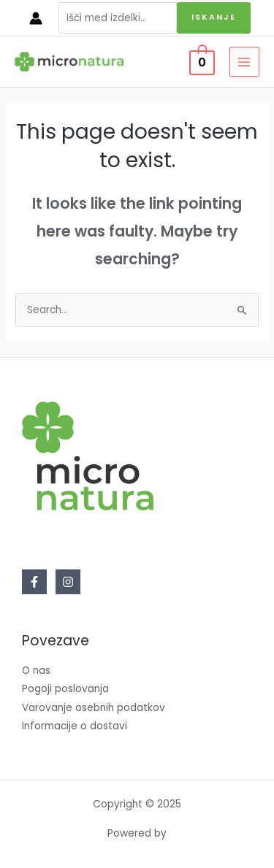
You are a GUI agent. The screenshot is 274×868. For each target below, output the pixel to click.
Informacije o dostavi (75, 726)
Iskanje (214, 17)
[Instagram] (68, 582)
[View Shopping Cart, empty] (202, 62)
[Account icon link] (36, 18)
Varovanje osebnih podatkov (94, 708)
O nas (36, 671)
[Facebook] (34, 582)
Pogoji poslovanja (65, 689)
